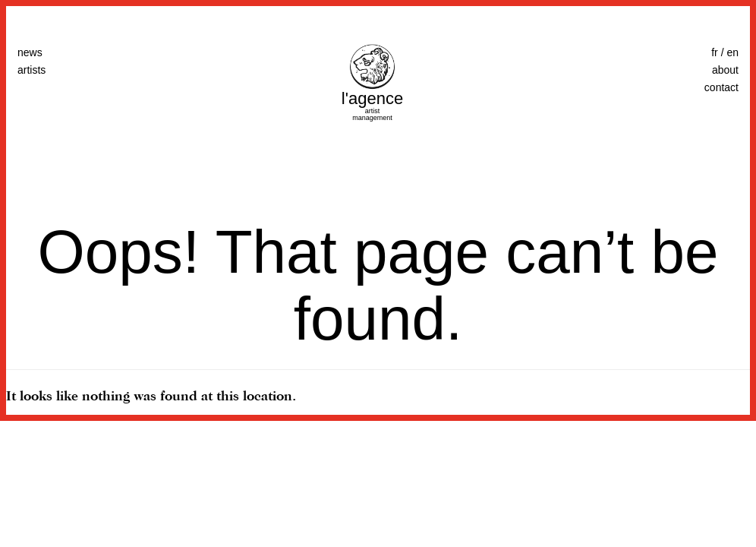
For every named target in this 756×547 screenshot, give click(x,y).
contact (721, 87)
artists (31, 70)
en (732, 52)
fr (715, 52)
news (30, 52)
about (725, 70)
